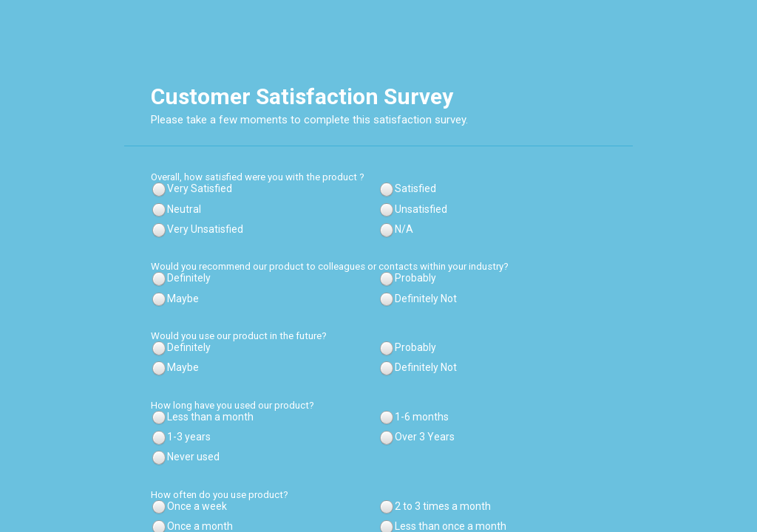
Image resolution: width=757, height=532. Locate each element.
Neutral (184, 209)
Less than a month (210, 417)
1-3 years (189, 437)
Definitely (189, 278)
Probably (415, 278)
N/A (404, 229)
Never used (193, 457)
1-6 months (422, 417)
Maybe (183, 299)
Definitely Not (426, 299)
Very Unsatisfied (205, 229)
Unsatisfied (421, 209)
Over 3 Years (425, 437)
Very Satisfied (200, 188)
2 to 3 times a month (443, 506)
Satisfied (415, 188)
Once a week (197, 506)
